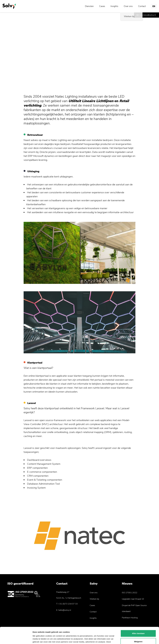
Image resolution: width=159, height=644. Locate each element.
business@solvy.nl (148, 15)
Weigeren (138, 626)
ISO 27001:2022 (130, 593)
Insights (114, 6)
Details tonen (38, 639)
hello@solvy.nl (65, 610)
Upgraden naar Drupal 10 (133, 599)
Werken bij (94, 599)
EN (154, 6)
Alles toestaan (138, 618)
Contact (142, 6)
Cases (102, 6)
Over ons (128, 6)
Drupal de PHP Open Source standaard (134, 608)
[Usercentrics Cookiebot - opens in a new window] (16, 639)
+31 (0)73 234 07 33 (68, 604)
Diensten (89, 6)
